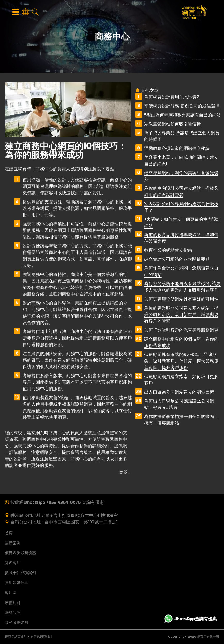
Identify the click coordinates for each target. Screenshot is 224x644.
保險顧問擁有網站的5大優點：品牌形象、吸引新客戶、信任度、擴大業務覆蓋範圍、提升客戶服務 (181, 361)
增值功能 (13, 603)
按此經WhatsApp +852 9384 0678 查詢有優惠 (57, 502)
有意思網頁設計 (41, 637)
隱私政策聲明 (17, 622)
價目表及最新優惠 (20, 553)
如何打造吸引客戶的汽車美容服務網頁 (181, 330)
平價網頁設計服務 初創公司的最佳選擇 (182, 106)
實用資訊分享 (17, 583)
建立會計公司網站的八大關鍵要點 (177, 259)
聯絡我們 (13, 613)
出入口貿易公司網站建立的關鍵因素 (179, 392)
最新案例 (13, 543)
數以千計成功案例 (20, 573)
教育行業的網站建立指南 (168, 250)
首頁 (9, 533)
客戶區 (11, 593)
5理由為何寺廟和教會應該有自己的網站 (183, 115)
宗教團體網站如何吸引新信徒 (173, 124)
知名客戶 (13, 563)
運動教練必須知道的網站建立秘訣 (177, 148)
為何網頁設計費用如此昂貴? (172, 97)
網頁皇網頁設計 (16, 637)
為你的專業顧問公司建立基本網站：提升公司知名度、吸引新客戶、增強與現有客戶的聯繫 (181, 314)
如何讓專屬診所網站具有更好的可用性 (181, 299)
